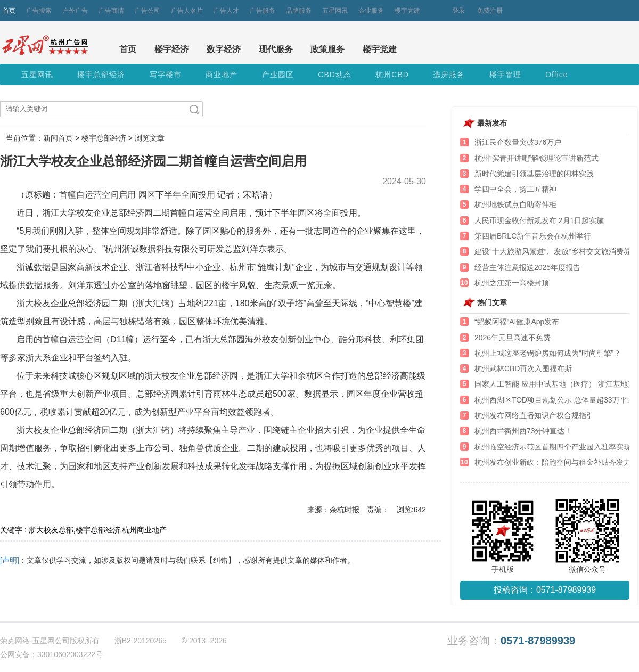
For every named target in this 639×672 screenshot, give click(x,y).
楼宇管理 (505, 75)
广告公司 (148, 11)
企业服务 (371, 11)
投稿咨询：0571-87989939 (545, 590)
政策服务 (327, 49)
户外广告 (75, 11)
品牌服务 (299, 11)
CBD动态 (335, 75)
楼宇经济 (171, 49)
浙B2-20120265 (141, 641)
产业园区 (278, 75)
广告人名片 (187, 11)
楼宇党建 (407, 11)
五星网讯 (335, 11)
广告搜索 (39, 11)
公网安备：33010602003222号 (51, 654)
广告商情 (111, 11)
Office (556, 75)
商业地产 (222, 75)
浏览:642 (411, 510)
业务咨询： (511, 641)
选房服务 (449, 75)
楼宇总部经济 (101, 75)
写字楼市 (166, 75)
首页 (9, 11)
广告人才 (226, 11)
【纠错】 (220, 560)
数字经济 (224, 49)
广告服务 (263, 11)
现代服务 (276, 49)
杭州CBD (392, 75)
